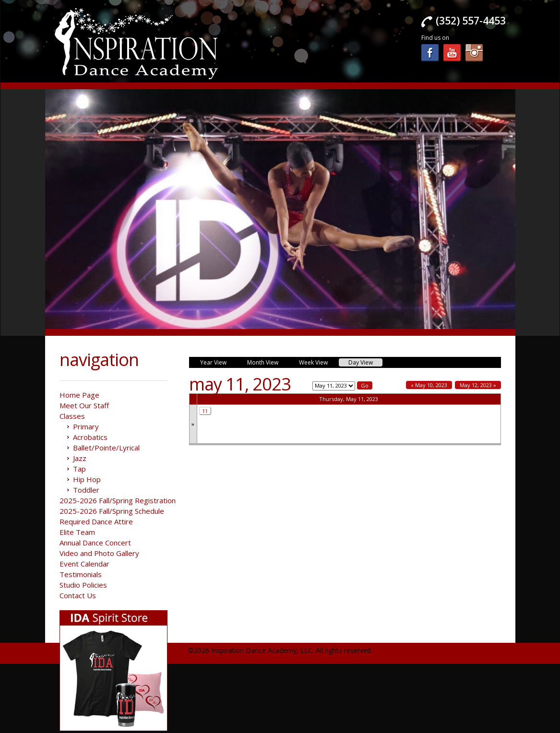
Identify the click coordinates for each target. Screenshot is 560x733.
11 (205, 411)
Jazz (80, 458)
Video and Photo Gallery (99, 553)
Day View (361, 362)
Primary (86, 426)
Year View (213, 362)
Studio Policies (83, 585)
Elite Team (77, 532)
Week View (313, 362)
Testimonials (81, 574)
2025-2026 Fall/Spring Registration (118, 500)
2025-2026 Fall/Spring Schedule (112, 511)
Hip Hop (87, 479)
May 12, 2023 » (478, 385)
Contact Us (78, 595)
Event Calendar (84, 564)
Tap (79, 469)
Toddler (86, 490)
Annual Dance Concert (95, 543)
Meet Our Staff (84, 405)
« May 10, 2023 (429, 385)
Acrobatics (90, 437)
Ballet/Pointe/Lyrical (106, 448)
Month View (263, 362)
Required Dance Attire (96, 521)
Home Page (79, 395)
